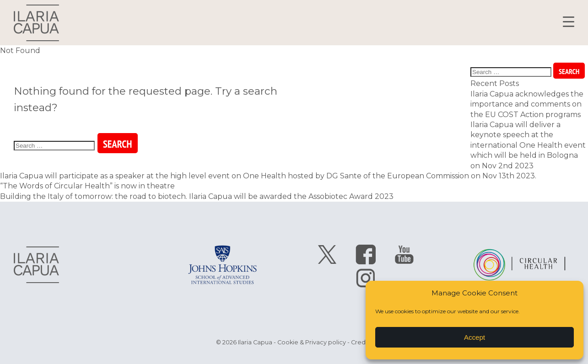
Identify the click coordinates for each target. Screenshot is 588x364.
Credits (361, 342)
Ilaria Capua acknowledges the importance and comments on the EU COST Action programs (527, 104)
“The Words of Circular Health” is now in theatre (87, 186)
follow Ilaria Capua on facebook (366, 255)
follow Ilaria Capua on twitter (327, 255)
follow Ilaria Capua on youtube (404, 255)
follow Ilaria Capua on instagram (366, 278)
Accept (475, 337)
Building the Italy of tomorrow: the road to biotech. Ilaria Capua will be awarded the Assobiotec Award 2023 (197, 196)
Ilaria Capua (36, 23)
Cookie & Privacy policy (312, 342)
